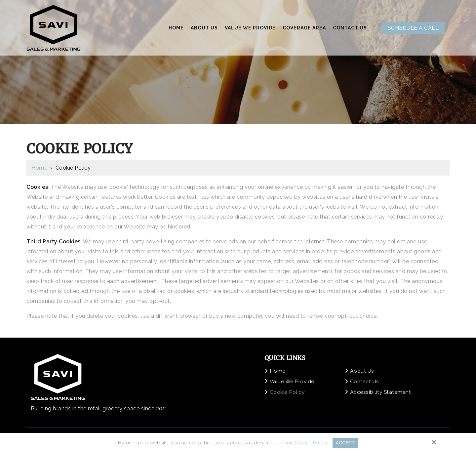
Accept (345, 443)
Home (39, 168)
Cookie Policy (310, 443)
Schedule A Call (413, 28)
